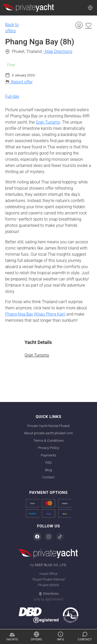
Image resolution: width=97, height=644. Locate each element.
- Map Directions (57, 51)
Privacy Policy (49, 448)
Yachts (12, 636)
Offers (36, 636)
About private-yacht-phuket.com (49, 433)
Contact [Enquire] (85, 636)
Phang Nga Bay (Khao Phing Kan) (35, 314)
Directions (49, 593)
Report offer (19, 82)
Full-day (12, 96)
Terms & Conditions (48, 440)
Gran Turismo (48, 122)
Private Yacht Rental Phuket (49, 426)
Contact (48, 477)
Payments (49, 455)
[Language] (90, 8)
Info (61, 636)
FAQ (48, 462)
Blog (48, 470)
